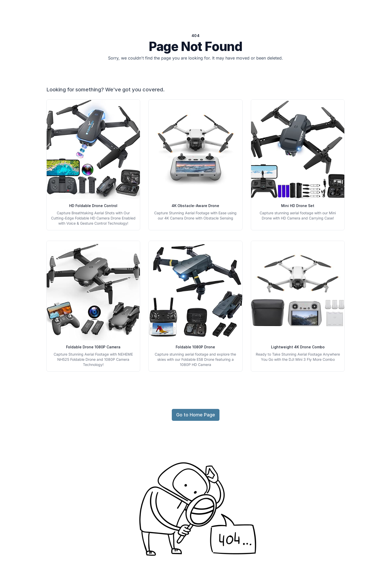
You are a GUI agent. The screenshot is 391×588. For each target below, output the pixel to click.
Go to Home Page (196, 415)
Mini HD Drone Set (298, 206)
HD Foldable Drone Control (93, 206)
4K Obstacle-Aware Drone (195, 206)
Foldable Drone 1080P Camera (93, 347)
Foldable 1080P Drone (195, 347)
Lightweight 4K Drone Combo (298, 347)
